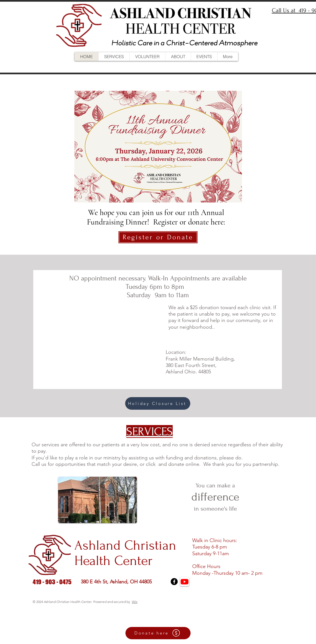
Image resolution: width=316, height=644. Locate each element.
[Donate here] (158, 633)
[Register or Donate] (158, 237)
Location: (176, 352)
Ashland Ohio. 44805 (188, 372)
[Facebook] (174, 582)
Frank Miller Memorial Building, (200, 359)
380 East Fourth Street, (191, 365)
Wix (135, 602)
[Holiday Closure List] (158, 403)
